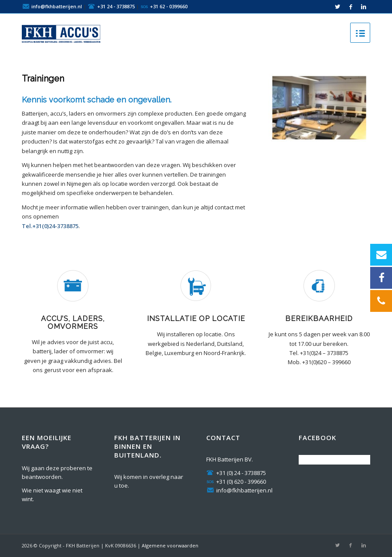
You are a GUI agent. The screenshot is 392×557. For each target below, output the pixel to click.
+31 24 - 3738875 (116, 6)
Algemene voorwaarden (170, 545)
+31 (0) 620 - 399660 (236, 482)
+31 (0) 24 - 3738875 (236, 473)
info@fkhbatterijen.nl (57, 6)
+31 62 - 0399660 (169, 6)
